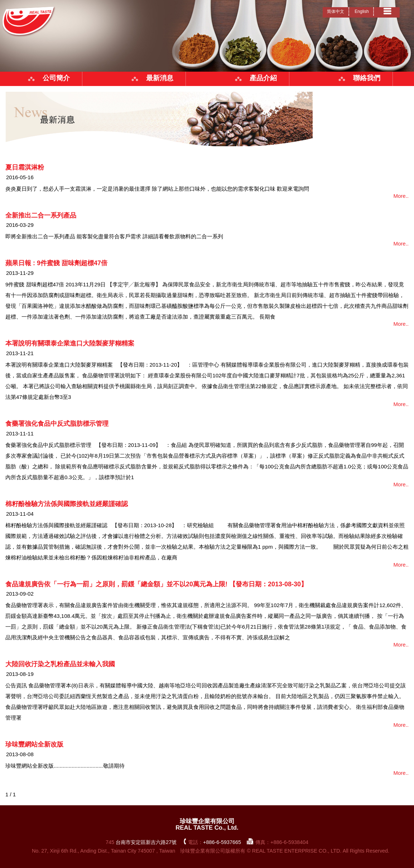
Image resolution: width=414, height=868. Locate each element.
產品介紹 (263, 78)
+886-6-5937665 (222, 842)
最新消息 (160, 78)
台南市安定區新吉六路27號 (146, 842)
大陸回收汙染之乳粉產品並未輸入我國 (60, 664)
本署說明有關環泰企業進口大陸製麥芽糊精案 (70, 343)
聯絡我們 (367, 78)
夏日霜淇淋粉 (25, 167)
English (362, 11)
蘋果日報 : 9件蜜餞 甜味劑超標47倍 (56, 263)
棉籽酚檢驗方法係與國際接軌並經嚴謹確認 (67, 504)
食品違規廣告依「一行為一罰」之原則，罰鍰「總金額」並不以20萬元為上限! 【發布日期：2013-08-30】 (156, 584)
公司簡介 (56, 78)
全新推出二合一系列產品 (41, 215)
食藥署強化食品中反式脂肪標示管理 (57, 424)
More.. (401, 196)
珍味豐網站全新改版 (34, 744)
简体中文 (336, 11)
